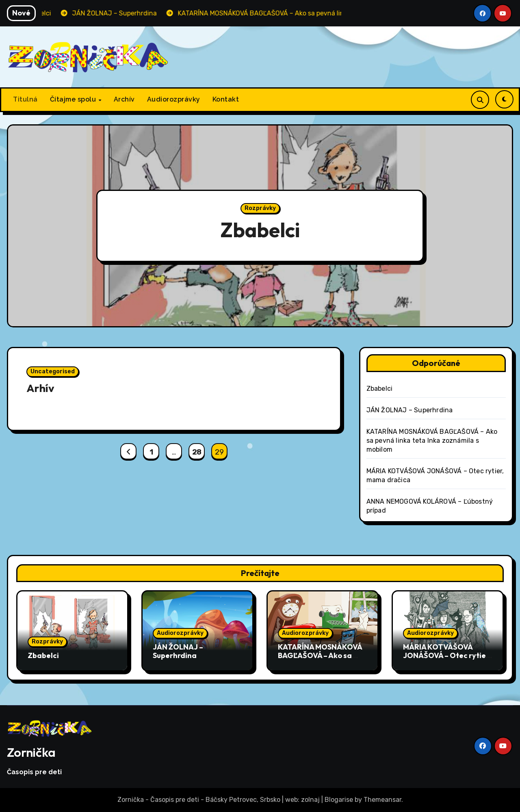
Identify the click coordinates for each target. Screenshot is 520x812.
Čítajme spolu (74, 99)
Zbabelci (260, 230)
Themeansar (382, 800)
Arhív (40, 388)
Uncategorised (53, 371)
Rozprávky (260, 209)
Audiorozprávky (174, 99)
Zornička (31, 752)
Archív (124, 99)
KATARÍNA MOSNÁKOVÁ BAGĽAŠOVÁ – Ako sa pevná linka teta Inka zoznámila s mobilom (432, 441)
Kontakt (226, 99)
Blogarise (339, 800)
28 (197, 452)
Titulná (25, 99)
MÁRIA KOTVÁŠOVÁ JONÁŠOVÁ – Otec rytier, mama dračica (447, 656)
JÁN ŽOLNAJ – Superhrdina (410, 410)
